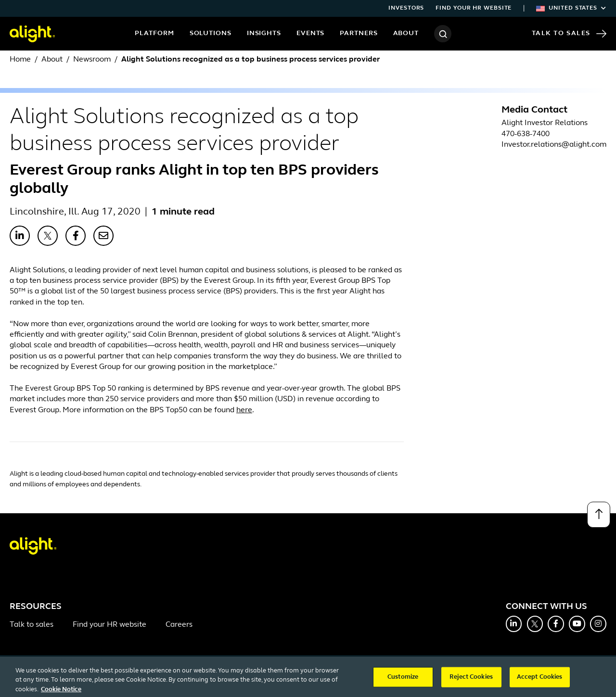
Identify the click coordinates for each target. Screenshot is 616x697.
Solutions (211, 33)
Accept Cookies (540, 680)
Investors (406, 8)
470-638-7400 (526, 134)
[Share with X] (48, 236)
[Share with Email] (103, 236)
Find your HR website (474, 8)
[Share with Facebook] (76, 236)
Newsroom (92, 60)
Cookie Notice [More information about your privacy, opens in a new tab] (61, 693)
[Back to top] (599, 515)
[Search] (443, 34)
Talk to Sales (569, 34)
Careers (179, 625)
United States (571, 8)
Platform (154, 33)
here (244, 410)
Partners (359, 33)
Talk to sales (32, 625)
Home (20, 60)
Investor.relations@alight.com (554, 145)
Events (310, 33)
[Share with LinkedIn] (20, 236)
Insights (264, 33)
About (406, 33)
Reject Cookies (471, 680)
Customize (403, 680)
